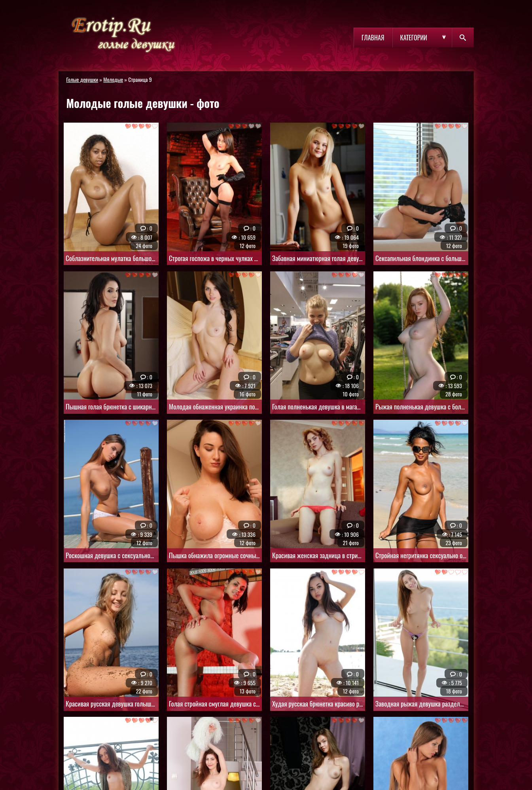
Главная (373, 38)
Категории (414, 38)
